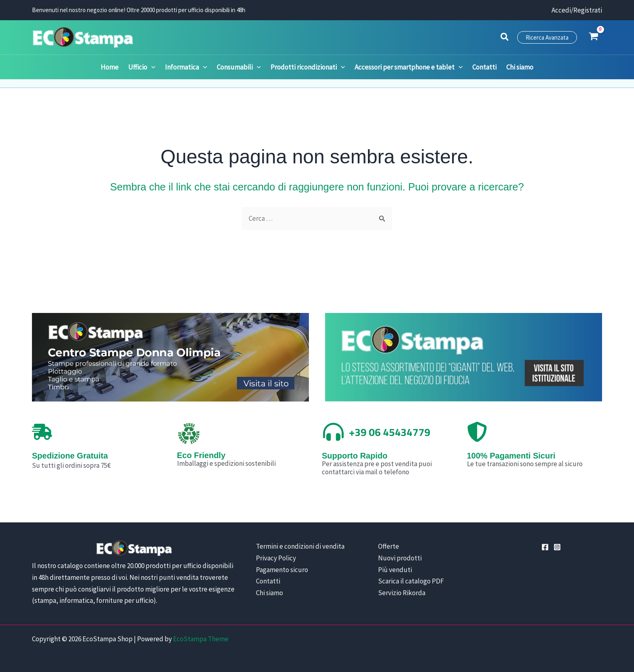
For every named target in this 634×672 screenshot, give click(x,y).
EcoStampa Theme (201, 639)
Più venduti (395, 570)
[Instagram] (557, 547)
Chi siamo (269, 593)
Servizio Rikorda (402, 593)
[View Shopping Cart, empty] (594, 37)
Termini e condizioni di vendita (300, 546)
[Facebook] (545, 547)
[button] (505, 38)
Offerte (389, 546)
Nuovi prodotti (400, 558)
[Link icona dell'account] (577, 10)
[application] (151, 67)
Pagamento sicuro (282, 570)
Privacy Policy (276, 558)
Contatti (268, 581)
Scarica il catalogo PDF (411, 581)
